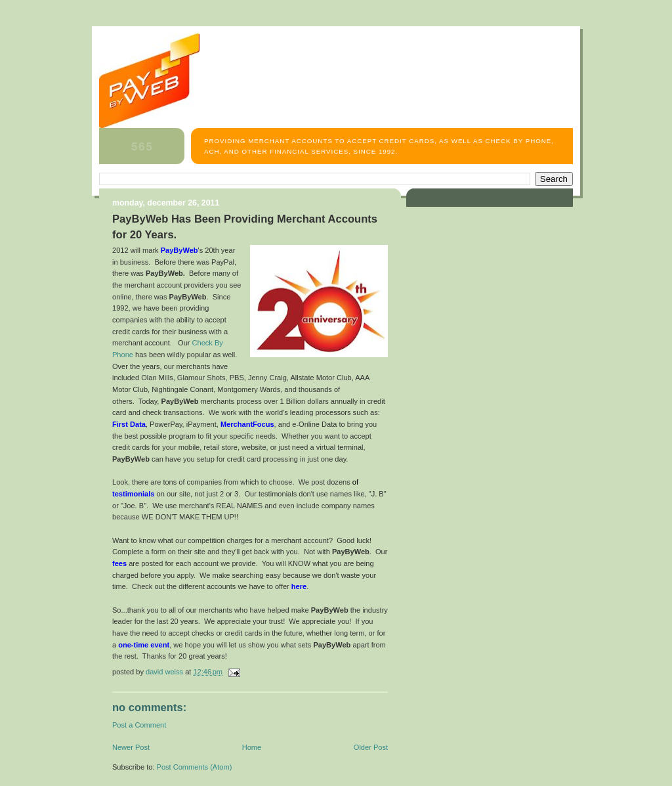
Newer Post (131, 747)
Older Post (371, 747)
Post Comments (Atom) (195, 767)
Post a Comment (139, 725)
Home (252, 747)
